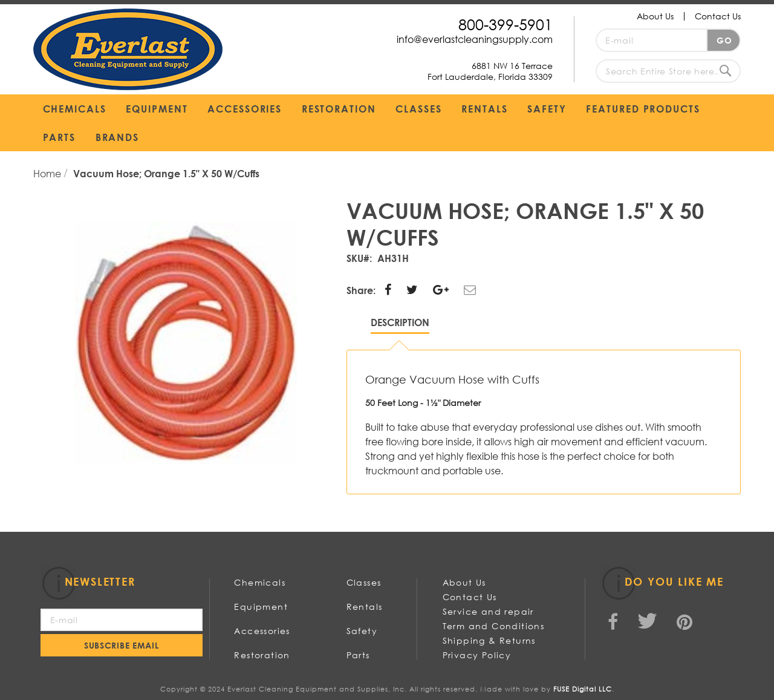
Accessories (262, 631)
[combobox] (668, 71)
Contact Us (718, 16)
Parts (358, 655)
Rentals (365, 607)
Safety (362, 631)
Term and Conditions (494, 626)
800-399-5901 (506, 24)
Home (48, 173)
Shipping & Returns (489, 640)
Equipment (261, 607)
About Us (655, 16)
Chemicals (260, 582)
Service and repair (488, 611)
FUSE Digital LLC (583, 689)
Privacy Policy (477, 655)
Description (400, 322)
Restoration (262, 655)
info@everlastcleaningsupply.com (475, 39)
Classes (364, 582)
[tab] (400, 325)
